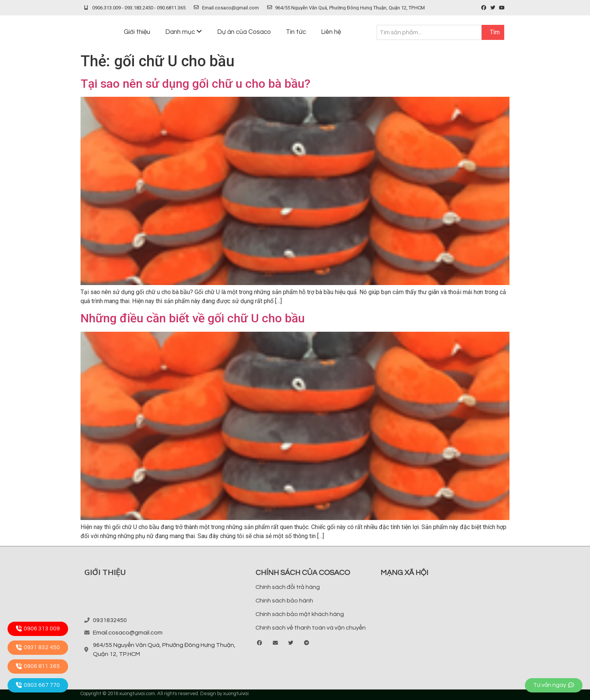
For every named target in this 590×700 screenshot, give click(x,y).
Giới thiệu (137, 32)
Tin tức (296, 32)
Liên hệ (331, 32)
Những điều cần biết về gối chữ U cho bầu (193, 318)
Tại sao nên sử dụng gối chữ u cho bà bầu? (195, 84)
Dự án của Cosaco (244, 32)
